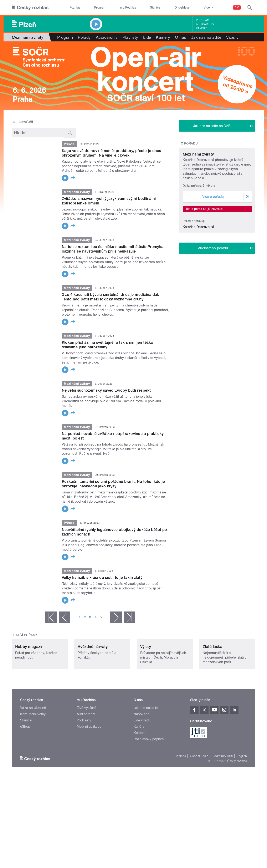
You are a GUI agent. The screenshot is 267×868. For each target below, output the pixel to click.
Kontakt (140, 760)
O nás (181, 37)
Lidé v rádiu (143, 748)
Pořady (84, 37)
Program (100, 7)
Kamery (201, 28)
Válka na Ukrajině (33, 735)
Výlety (146, 674)
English (242, 784)
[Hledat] (250, 7)
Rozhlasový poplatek (150, 767)
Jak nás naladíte (206, 37)
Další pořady (25, 635)
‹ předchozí (65, 617)
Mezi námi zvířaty (198, 193)
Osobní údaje (199, 784)
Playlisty (130, 37)
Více (232, 37)
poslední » (129, 617)
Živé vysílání (86, 735)
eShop (25, 754)
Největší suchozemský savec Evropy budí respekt (106, 390)
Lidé (147, 37)
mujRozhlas (128, 7)
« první (51, 617)
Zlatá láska (212, 674)
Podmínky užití (223, 784)
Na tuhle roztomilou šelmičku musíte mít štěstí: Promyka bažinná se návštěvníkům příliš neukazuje (113, 249)
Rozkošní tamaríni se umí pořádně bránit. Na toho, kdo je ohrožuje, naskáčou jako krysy (113, 484)
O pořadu (189, 143)
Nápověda (142, 742)
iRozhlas (75, 7)
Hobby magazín (29, 674)
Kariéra (139, 754)
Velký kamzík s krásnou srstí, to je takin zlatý (102, 577)
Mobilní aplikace (89, 754)
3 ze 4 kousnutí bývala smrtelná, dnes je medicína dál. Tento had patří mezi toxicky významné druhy (111, 297)
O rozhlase (182, 7)
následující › (116, 617)
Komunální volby (33, 742)
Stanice (155, 7)
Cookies (180, 784)
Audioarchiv (205, 24)
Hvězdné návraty (93, 674)
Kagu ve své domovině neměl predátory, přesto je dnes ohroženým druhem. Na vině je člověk (111, 153)
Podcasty (84, 748)
